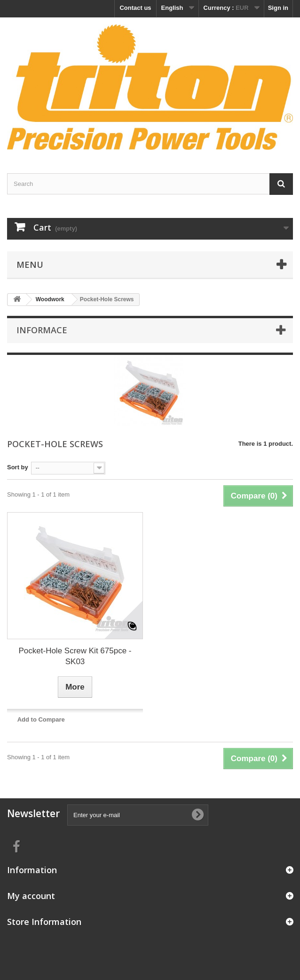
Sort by (18, 467)
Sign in (278, 8)
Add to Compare (41, 719)
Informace (42, 330)
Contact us (135, 8)
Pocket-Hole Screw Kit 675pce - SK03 (75, 656)
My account (31, 896)
